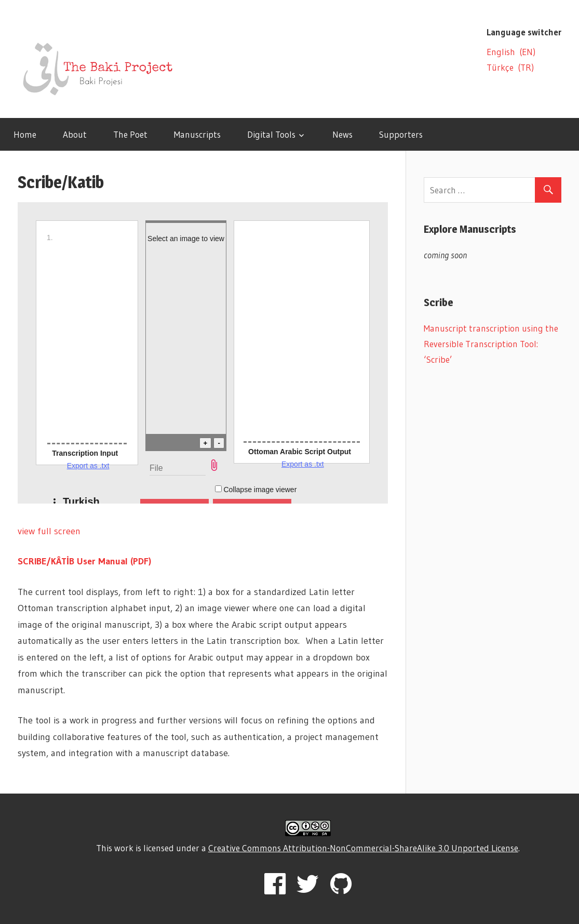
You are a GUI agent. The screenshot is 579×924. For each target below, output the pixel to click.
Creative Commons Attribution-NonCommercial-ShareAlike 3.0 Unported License (363, 848)
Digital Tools (271, 134)
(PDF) (141, 561)
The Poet (130, 134)
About (75, 134)
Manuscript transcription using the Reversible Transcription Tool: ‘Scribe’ (491, 344)
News (342, 134)
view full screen (49, 531)
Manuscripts (197, 134)
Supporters (401, 134)
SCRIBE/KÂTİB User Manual (74, 561)
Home (25, 134)
